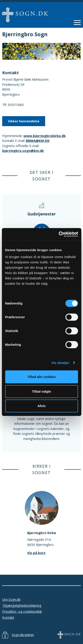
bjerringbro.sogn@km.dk (23, 151)
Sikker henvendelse (24, 121)
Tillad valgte (41, 391)
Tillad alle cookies (41, 377)
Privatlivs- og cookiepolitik (22, 611)
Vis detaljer (61, 363)
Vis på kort (36, 553)
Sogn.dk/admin (23, 635)
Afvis (41, 406)
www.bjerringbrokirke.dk (45, 136)
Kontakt (8, 617)
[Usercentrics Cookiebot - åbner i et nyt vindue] (59, 234)
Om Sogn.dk (11, 599)
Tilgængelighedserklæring (22, 605)
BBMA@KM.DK (38, 141)
